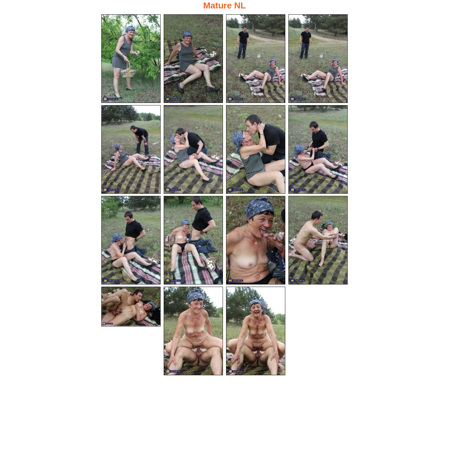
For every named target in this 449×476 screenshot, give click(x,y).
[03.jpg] (256, 59)
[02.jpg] (193, 59)
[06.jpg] (193, 149)
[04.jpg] (318, 59)
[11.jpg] (256, 240)
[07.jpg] (256, 149)
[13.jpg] (131, 307)
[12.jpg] (318, 240)
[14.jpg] (193, 331)
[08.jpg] (318, 149)
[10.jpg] (193, 240)
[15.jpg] (256, 331)
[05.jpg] (131, 149)
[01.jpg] (131, 59)
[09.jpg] (131, 240)
